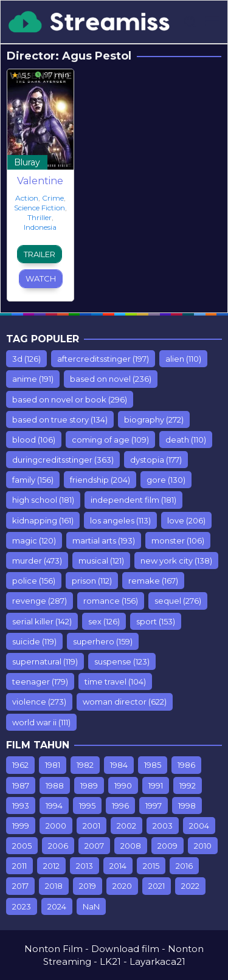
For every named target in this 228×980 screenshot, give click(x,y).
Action (27, 198)
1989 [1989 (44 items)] (89, 785)
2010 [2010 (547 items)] (203, 846)
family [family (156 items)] (33, 480)
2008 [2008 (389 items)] (131, 846)
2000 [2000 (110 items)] (56, 826)
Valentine (40, 181)
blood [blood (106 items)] (34, 440)
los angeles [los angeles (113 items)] (120, 520)
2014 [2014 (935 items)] (118, 866)
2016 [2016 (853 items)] (184, 866)
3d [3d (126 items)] (26, 359)
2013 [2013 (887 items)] (85, 866)
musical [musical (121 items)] (101, 561)
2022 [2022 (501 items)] (190, 886)
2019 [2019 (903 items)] (88, 886)
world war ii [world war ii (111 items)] (41, 722)
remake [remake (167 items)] (153, 581)
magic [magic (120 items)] (34, 540)
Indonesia (40, 227)
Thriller (40, 217)
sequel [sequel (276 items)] (178, 601)
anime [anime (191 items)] (33, 379)
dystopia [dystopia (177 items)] (156, 460)
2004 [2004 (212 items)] (199, 826)
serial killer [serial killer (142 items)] (42, 621)
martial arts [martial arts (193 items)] (104, 540)
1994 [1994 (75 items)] (54, 806)
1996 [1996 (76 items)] (120, 806)
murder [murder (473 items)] (37, 561)
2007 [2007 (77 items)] (94, 846)
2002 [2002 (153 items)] (126, 826)
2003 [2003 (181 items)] (163, 826)
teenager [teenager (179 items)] (40, 682)
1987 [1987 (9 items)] (21, 785)
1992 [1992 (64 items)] (188, 785)
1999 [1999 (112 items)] (21, 826)
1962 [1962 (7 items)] (20, 765)
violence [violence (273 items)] (39, 702)
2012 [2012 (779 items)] (51, 866)
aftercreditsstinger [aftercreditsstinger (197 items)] (103, 359)
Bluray (27, 162)
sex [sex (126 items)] (104, 621)
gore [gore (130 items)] (166, 480)
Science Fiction (40, 208)
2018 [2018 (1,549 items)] (54, 886)
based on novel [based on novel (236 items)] (111, 379)
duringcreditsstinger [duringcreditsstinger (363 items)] (63, 460)
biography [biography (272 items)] (154, 419)
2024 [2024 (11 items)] (57, 906)
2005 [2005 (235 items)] (22, 846)
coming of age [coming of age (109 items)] (110, 440)
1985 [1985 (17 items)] (153, 765)
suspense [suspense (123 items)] (122, 661)
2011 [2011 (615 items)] (19, 866)
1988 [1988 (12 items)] (55, 785)
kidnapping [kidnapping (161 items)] (43, 520)
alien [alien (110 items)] (183, 359)
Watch (41, 278)
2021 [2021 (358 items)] (157, 886)
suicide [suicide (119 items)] (34, 641)
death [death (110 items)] (186, 440)
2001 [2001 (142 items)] (92, 826)
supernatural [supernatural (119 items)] (45, 661)
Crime (53, 198)
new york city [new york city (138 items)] (176, 561)
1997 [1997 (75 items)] (154, 806)
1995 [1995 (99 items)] (87, 806)
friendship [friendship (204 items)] (100, 480)
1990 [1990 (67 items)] (123, 785)
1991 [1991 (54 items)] (156, 785)
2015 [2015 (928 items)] (151, 866)
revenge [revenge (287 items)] (40, 601)
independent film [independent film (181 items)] (133, 500)
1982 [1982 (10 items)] (85, 765)
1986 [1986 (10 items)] (186, 765)
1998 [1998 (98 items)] (187, 806)
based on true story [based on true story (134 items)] (60, 419)
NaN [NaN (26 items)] (91, 906)
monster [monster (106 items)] (178, 540)
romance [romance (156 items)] (111, 601)
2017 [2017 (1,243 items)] (20, 886)
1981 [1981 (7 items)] (53, 765)
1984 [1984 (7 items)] (119, 765)
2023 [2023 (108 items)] (22, 906)
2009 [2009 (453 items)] (168, 846)
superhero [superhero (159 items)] (103, 641)
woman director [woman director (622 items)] (125, 702)
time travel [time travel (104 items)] (115, 682)
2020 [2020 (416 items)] (122, 886)
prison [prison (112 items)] (92, 581)
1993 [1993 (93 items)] (21, 806)
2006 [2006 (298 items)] (58, 846)
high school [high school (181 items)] (43, 500)
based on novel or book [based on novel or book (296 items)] (70, 399)
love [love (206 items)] (186, 520)
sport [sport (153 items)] (156, 621)
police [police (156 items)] (34, 581)
